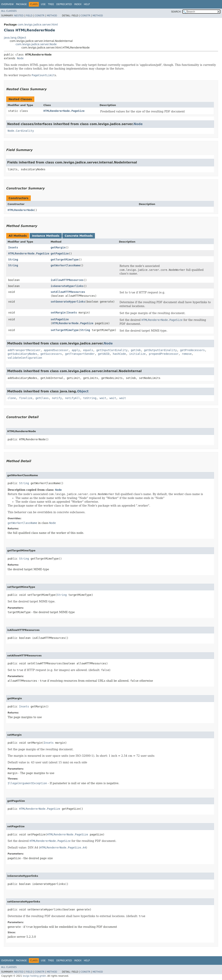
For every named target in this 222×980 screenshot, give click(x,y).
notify (57, 398)
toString (90, 398)
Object (83, 391)
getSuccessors (51, 354)
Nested (19, 16)
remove (187, 354)
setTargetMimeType (65, 330)
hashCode (119, 354)
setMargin (58, 313)
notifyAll (73, 398)
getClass (42, 398)
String (13, 260)
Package (21, 4)
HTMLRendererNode (21, 210)
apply (76, 350)
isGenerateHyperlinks (67, 286)
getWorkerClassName (65, 265)
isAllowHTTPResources (67, 280)
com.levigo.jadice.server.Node (36, 44)
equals (88, 350)
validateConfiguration (25, 358)
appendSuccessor (56, 350)
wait (103, 398)
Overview (7, 4)
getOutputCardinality (161, 350)
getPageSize (60, 253)
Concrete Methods (79, 236)
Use (43, 4)
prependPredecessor (164, 354)
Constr (40, 16)
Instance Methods (46, 236)
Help (87, 4)
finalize (26, 398)
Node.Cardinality (21, 131)
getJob (136, 350)
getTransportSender (80, 354)
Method (52, 16)
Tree (51, 4)
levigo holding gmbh (34, 976)
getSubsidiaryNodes (22, 354)
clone (12, 398)
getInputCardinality (112, 350)
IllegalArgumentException (27, 783)
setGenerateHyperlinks (68, 302)
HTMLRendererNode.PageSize (64, 111)
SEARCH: (176, 12)
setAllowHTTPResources (68, 292)
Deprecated (64, 4)
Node (20, 58)
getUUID (104, 354)
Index (78, 4)
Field (29, 16)
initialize (137, 354)
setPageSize (60, 319)
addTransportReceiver (24, 350)
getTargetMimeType (65, 260)
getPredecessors (192, 350)
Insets (13, 247)
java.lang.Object (15, 38)
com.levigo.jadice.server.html (38, 25)
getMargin (58, 247)
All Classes (9, 11)
